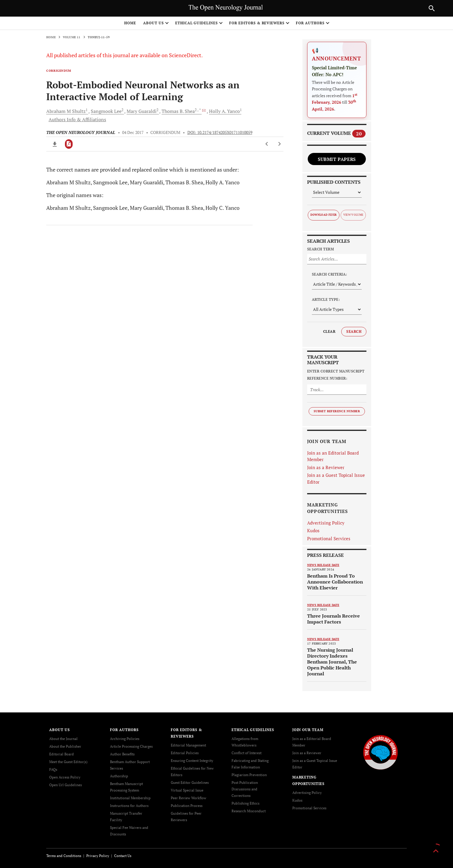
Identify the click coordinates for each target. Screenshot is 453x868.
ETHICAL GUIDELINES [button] (197, 23)
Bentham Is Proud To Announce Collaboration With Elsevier (335, 582)
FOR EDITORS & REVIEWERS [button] (257, 23)
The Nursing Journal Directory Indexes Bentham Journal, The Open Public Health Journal (332, 662)
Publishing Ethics (245, 803)
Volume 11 (72, 37)
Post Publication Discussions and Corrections (245, 789)
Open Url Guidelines (66, 785)
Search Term (320, 249)
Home (130, 23)
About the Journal (63, 739)
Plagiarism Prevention (249, 775)
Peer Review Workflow (189, 798)
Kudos (313, 530)
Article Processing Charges (131, 746)
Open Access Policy (65, 777)
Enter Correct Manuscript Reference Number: (336, 375)
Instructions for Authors (129, 806)
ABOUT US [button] (154, 23)
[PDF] (69, 144)
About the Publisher (65, 746)
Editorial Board (62, 754)
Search (354, 331)
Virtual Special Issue (187, 790)
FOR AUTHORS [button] (310, 23)
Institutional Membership (130, 798)
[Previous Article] (267, 144)
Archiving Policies (125, 739)
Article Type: (326, 299)
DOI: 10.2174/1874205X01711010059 (220, 132)
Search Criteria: (330, 274)
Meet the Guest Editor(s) (68, 762)
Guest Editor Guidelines (190, 783)
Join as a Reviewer (326, 467)
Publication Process (187, 806)
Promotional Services (329, 538)
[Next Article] (279, 144)
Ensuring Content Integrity (192, 761)
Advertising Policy (326, 523)
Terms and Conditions (64, 856)
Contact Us (123, 856)
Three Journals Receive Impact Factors (334, 619)
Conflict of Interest (247, 753)
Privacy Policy (98, 856)
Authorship (119, 776)
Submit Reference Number (337, 411)
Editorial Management (188, 745)
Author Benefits (122, 754)
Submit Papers (337, 159)
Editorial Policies (185, 753)
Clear (329, 331)
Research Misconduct (249, 811)
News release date (323, 565)
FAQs (53, 769)
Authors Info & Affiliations (77, 119)
